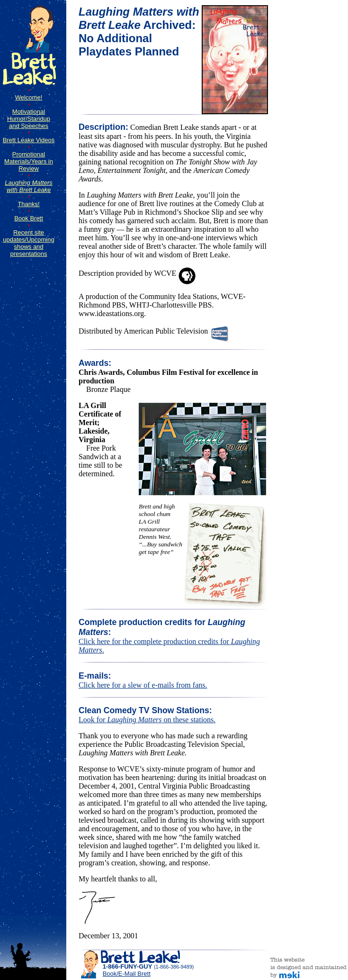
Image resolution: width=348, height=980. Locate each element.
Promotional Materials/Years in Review (29, 161)
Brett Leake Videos (29, 140)
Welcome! (29, 97)
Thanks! (28, 204)
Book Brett (29, 218)
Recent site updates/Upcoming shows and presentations (28, 243)
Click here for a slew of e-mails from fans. (143, 685)
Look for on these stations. (147, 720)
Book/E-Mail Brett (127, 974)
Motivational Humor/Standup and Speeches (29, 119)
